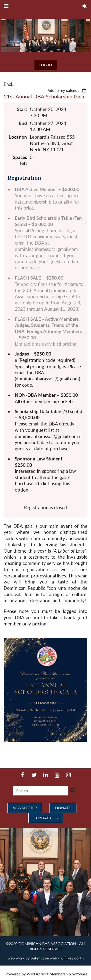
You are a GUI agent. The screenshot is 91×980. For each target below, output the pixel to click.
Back (8, 84)
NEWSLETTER (25, 808)
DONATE (63, 808)
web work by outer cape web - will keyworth (46, 958)
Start (22, 109)
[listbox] (67, 91)
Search (73, 790)
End (23, 123)
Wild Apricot (38, 974)
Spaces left (20, 160)
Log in (46, 65)
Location (18, 137)
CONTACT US (46, 818)
